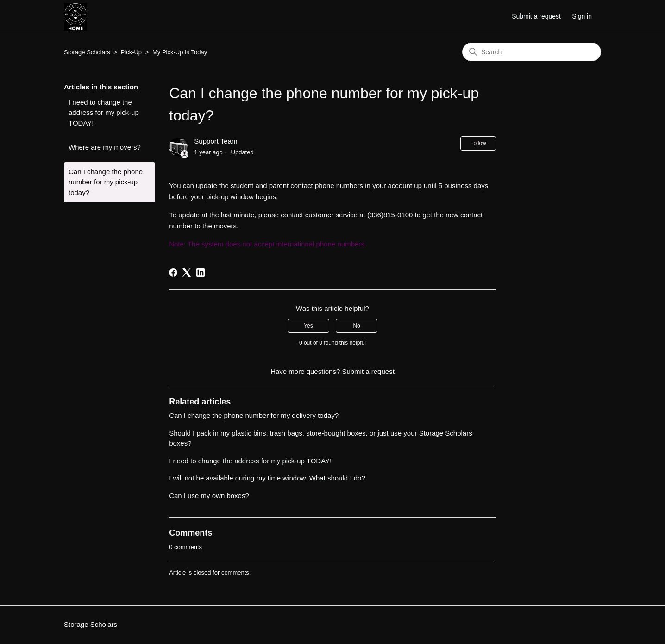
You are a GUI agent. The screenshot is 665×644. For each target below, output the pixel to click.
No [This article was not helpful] (356, 326)
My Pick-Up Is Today (180, 52)
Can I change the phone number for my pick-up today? (106, 182)
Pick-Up (132, 52)
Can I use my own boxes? (209, 496)
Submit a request (536, 16)
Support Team (216, 141)
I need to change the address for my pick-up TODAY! (104, 113)
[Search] (532, 52)
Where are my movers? (105, 147)
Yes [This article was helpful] (308, 326)
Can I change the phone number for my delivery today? (254, 415)
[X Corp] (187, 272)
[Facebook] (173, 272)
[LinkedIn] (201, 272)
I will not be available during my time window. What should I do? (267, 478)
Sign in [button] (582, 16)
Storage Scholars (87, 52)
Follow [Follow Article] (478, 143)
